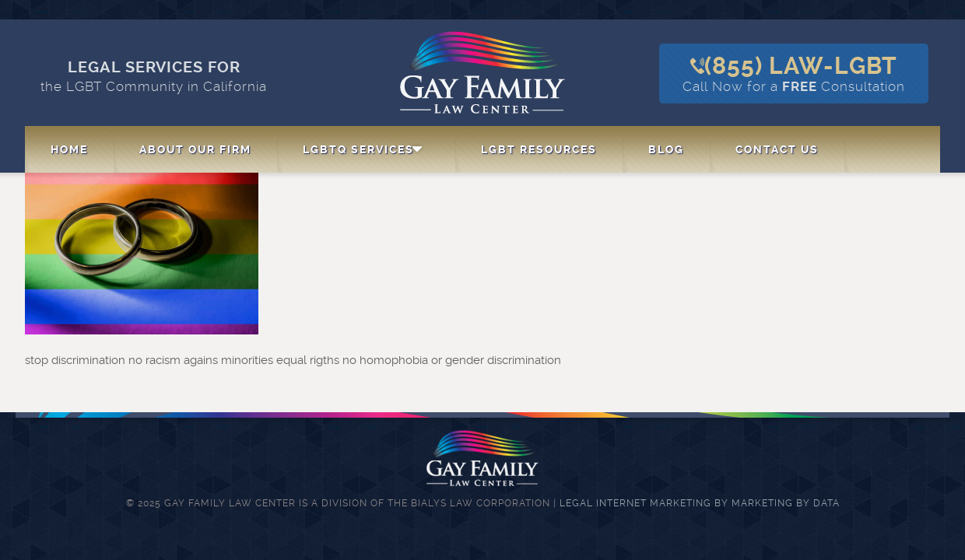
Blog (666, 149)
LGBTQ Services (358, 149)
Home (69, 149)
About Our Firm (195, 149)
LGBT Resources (539, 149)
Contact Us (777, 149)
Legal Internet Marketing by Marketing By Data (700, 503)
